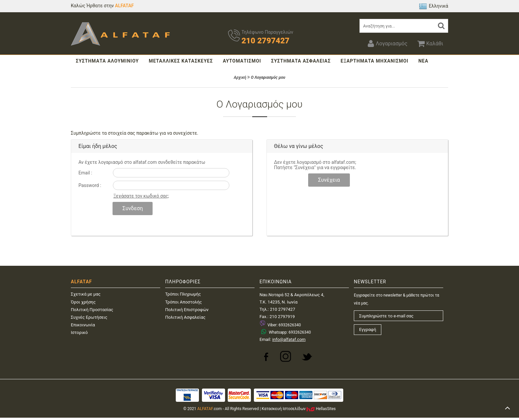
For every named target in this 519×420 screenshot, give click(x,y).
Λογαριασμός (387, 43)
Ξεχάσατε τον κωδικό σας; (141, 196)
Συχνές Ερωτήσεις (89, 317)
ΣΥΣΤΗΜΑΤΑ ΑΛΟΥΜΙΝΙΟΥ (107, 61)
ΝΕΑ (423, 61)
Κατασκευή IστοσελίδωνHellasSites (299, 409)
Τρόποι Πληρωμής (183, 294)
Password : (90, 185)
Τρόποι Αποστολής (184, 302)
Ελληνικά (434, 6)
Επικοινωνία (83, 325)
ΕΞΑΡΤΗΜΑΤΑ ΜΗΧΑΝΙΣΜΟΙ (375, 61)
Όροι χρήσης (83, 302)
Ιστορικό (79, 332)
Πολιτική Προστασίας (92, 310)
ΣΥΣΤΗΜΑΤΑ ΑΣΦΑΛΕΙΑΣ (301, 61)
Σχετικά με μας (86, 294)
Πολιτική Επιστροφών (187, 310)
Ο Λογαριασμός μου (268, 77)
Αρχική (240, 77)
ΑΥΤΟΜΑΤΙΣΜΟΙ (242, 61)
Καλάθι (430, 43)
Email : (85, 173)
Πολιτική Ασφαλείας (185, 317)
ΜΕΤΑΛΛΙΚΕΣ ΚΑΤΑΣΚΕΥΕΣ (181, 61)
